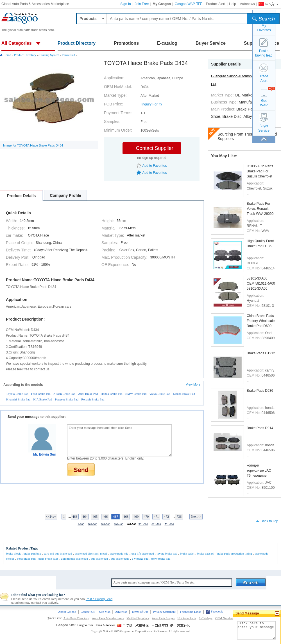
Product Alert (216, 4)
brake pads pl (206, 553)
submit (264, 19)
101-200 (92, 524)
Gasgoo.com (85, 625)
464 (85, 517)
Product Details (21, 196)
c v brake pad (140, 559)
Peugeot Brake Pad (67, 399)
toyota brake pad (167, 553)
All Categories (17, 43)
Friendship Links (191, 612)
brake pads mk (119, 553)
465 (95, 517)
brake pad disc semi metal (91, 553)
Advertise (121, 612)
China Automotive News (143, 625)
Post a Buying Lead (99, 599)
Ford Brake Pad (41, 394)
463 (75, 517)
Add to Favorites (154, 166)
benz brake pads (48, 559)
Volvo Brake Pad (160, 394)
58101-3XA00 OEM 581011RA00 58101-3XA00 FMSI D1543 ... (261, 283)
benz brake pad (26, 559)
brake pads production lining (234, 553)
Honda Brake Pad (112, 394)
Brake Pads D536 (260, 391)
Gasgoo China (266, 3)
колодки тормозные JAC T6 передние (259, 470)
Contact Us (88, 612)
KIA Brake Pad (43, 399)
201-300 (106, 524)
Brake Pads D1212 (261, 353)
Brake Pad (69, 55)
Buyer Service (211, 43)
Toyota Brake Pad (17, 394)
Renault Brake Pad (93, 399)
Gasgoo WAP (188, 4)
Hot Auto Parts (187, 618)
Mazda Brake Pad (184, 394)
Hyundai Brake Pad (18, 399)
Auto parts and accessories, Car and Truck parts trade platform (20, 18)
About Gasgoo (67, 612)
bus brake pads (120, 559)
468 (126, 517)
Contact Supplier (154, 148)
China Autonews (105, 625)
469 (136, 517)
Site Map (105, 612)
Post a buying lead (264, 53)
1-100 (81, 524)
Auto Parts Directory (76, 618)
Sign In (125, 4)
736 (179, 517)
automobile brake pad (75, 559)
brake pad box (32, 553)
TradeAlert (264, 78)
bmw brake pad (161, 559)
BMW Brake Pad (136, 394)
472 (166, 517)
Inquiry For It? (152, 104)
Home (7, 55)
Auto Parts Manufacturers (108, 618)
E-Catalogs (206, 618)
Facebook (217, 611)
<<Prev (51, 517)
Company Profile (65, 195)
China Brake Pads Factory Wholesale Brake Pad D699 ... (261, 321)
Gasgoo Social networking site (180, 625)
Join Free (142, 4)
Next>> (196, 517)
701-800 (169, 524)
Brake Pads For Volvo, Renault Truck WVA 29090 (260, 209)
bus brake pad (99, 559)
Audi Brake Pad (88, 394)
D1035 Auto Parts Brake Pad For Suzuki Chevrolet (260, 171)
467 (115, 517)
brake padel (187, 553)
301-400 (118, 524)
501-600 (143, 524)
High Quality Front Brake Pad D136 (260, 244)
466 (105, 517)
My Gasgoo (162, 4)
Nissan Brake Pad (64, 394)
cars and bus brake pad (58, 553)
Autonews (247, 4)
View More (193, 384)
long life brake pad (142, 553)
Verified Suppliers (138, 618)
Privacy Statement (164, 612)
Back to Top (269, 521)
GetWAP (264, 103)
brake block (13, 553)
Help (233, 4)
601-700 (156, 524)
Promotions (126, 43)
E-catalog (167, 43)
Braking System (49, 55)
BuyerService (264, 128)
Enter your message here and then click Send (119, 440)
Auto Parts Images (163, 618)
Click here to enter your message (256, 630)
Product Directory (77, 43)
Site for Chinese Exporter (160, 625)
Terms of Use (140, 612)
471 (156, 517)
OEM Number (224, 618)
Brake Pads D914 (260, 428)
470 (146, 517)
